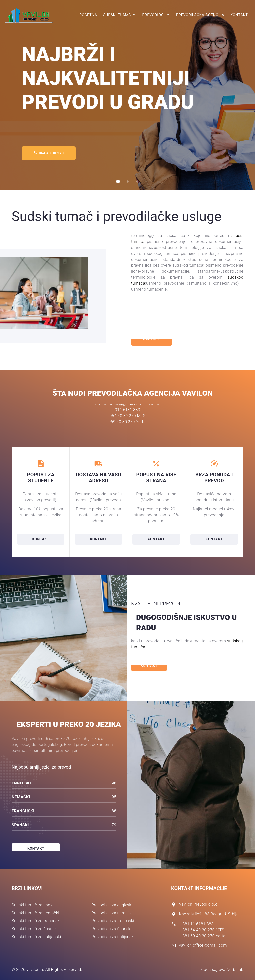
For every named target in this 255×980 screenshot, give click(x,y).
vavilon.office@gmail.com (203, 945)
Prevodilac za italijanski (113, 937)
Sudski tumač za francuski (36, 921)
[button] (118, 181)
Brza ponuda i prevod (214, 478)
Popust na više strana (156, 478)
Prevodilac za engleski (112, 905)
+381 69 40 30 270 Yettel (203, 936)
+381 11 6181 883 (197, 924)
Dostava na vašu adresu (98, 478)
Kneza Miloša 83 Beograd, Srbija (209, 914)
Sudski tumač (117, 15)
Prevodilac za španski (111, 929)
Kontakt (239, 15)
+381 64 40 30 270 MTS (202, 930)
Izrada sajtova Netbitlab (221, 969)
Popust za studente (41, 478)
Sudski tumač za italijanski (36, 937)
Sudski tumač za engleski (35, 905)
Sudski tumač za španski (35, 929)
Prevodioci (154, 15)
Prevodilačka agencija (200, 15)
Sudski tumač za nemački (35, 913)
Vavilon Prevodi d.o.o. (199, 904)
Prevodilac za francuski (113, 921)
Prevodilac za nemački (112, 913)
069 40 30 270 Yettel (127, 406)
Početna (88, 15)
